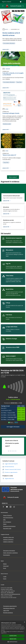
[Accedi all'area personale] (21, 2)
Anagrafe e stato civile (8, 537)
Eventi (5, 579)
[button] (13, 642)
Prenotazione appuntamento (10, 606)
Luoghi (5, 577)
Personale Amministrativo (9, 526)
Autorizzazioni (7, 555)
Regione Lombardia (7, 2)
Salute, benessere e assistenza (10, 553)
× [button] (24, 622)
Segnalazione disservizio (9, 608)
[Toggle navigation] (3, 6)
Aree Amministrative (8, 518)
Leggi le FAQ (6, 610)
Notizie (5, 109)
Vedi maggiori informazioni (13, 427)
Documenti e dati (7, 528)
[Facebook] (3, 507)
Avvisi (6, 29)
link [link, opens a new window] (6, 633)
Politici (5, 524)
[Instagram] (11, 507)
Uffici (4, 520)
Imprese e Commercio (8, 539)
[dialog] (13, 632)
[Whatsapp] (14, 507)
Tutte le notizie (13, 177)
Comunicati (6, 69)
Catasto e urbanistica (8, 542)
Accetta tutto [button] (13, 636)
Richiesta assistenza (8, 613)
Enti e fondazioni (7, 522)
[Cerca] (23, 6)
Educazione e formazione (9, 551)
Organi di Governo (7, 515)
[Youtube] (7, 507)
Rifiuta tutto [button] (13, 639)
